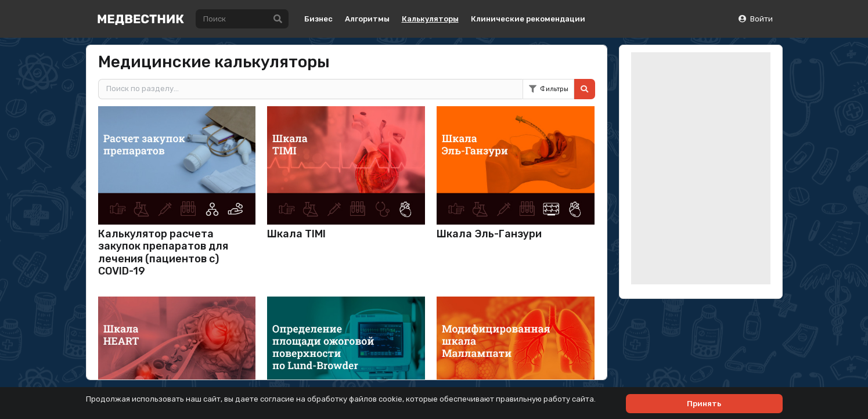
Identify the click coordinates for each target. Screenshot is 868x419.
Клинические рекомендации (528, 19)
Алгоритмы (367, 19)
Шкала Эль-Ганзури (489, 234)
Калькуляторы (430, 19)
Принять (704, 404)
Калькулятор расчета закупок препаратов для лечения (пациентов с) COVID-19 (163, 253)
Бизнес (318, 19)
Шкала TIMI (296, 234)
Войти (755, 19)
